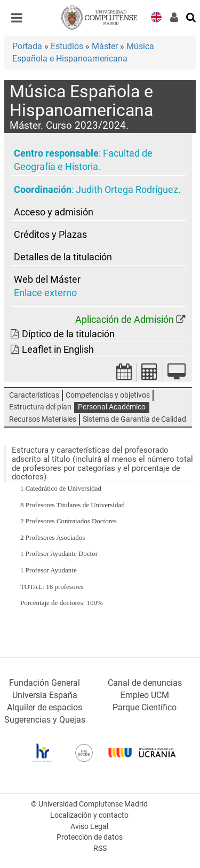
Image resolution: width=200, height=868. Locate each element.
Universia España (45, 695)
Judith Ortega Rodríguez (127, 190)
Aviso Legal (89, 827)
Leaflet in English (58, 350)
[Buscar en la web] (191, 17)
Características (34, 395)
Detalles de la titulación (63, 257)
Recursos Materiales (43, 419)
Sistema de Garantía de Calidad (134, 419)
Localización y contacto (89, 815)
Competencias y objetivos (108, 395)
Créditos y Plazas (50, 235)
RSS (100, 848)
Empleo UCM (145, 695)
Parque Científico (145, 707)
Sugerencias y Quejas (45, 720)
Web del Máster (47, 280)
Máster (105, 46)
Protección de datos (90, 837)
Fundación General (45, 683)
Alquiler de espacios (45, 707)
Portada (27, 46)
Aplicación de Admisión (125, 320)
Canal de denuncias (145, 683)
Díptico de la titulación (68, 334)
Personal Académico (112, 407)
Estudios (67, 46)
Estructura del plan (40, 407)
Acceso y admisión (54, 212)
